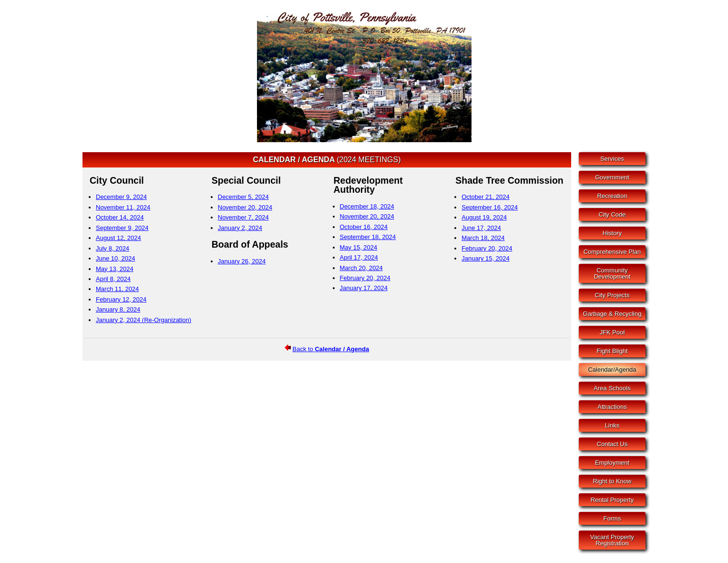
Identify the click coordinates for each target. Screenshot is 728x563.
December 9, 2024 (121, 197)
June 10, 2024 (115, 258)
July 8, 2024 (113, 248)
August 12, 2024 (118, 238)
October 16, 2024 (364, 227)
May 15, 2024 (359, 247)
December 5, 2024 (243, 197)
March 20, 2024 (361, 268)
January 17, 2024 (364, 288)
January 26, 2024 (242, 261)
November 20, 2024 (245, 207)
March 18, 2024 (483, 238)
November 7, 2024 (243, 217)
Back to (331, 349)
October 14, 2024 (120, 217)
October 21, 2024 (485, 197)
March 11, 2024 (117, 289)
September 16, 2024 (490, 207)
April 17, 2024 (359, 257)
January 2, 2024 (240, 228)
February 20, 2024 (365, 278)
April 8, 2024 (113, 279)
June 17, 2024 (481, 228)
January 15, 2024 (485, 258)
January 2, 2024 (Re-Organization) (144, 320)
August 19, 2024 (484, 217)
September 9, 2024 (122, 228)
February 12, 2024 (121, 299)
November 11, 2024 (123, 207)
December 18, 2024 (367, 206)
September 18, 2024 (368, 237)
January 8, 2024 (118, 309)
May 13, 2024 (115, 269)
